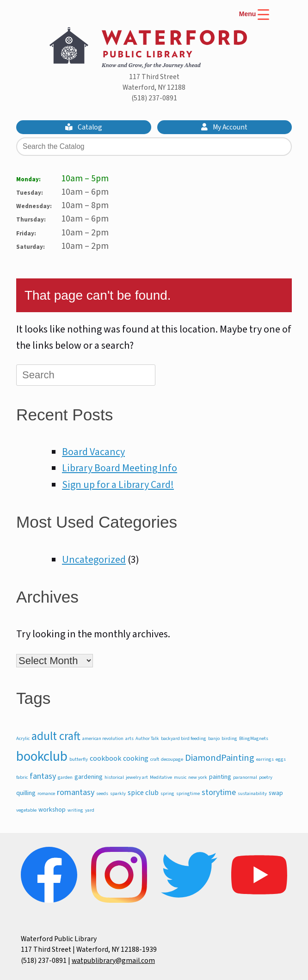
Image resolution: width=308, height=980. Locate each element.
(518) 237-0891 (154, 98)
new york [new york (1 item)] (198, 777)
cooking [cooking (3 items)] (136, 758)
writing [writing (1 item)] (75, 810)
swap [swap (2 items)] (276, 793)
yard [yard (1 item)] (90, 810)
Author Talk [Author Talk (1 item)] (147, 738)
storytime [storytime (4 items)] (219, 792)
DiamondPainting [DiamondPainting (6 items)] (220, 758)
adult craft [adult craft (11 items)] (56, 736)
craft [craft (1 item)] (155, 759)
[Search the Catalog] (154, 147)
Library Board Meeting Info (120, 468)
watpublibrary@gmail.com (113, 961)
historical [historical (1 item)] (114, 777)
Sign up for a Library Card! (118, 485)
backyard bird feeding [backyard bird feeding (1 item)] (184, 738)
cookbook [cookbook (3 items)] (105, 758)
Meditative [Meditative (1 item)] (161, 777)
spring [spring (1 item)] (167, 793)
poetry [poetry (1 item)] (266, 777)
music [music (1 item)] (180, 777)
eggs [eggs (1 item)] (281, 759)
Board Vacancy (93, 452)
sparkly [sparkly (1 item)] (118, 793)
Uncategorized (94, 560)
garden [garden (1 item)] (65, 777)
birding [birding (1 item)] (229, 738)
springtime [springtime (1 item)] (188, 793)
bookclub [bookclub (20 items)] (42, 757)
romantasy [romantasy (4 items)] (76, 792)
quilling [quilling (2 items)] (26, 793)
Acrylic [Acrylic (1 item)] (23, 738)
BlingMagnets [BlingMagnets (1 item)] (254, 738)
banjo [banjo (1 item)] (214, 738)
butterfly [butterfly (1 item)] (79, 759)
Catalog (84, 127)
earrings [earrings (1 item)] (265, 759)
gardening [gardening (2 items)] (89, 777)
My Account (224, 127)
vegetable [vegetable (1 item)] (26, 810)
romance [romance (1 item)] (46, 793)
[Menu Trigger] (254, 20)
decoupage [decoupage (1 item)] (172, 759)
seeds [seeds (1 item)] (102, 793)
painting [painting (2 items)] (220, 777)
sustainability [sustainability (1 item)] (252, 793)
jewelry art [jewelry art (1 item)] (137, 777)
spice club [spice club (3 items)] (143, 792)
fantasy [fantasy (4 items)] (43, 776)
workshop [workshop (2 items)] (52, 810)
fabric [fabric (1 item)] (22, 777)
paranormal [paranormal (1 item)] (245, 777)
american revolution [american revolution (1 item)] (103, 738)
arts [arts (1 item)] (129, 738)
